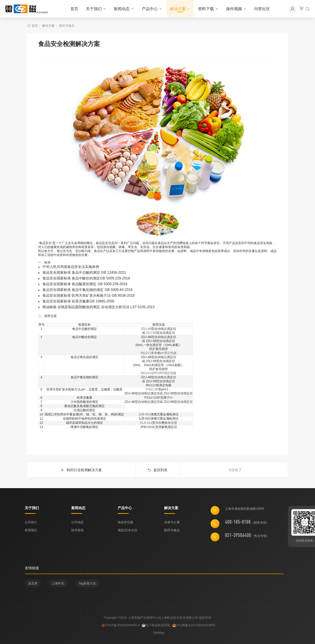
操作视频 (236, 9)
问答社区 (262, 9)
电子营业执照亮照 (156, 627)
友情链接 (32, 569)
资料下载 (208, 9)
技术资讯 (77, 530)
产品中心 (152, 9)
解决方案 (180, 9)
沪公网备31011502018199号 (194, 627)
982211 (146, 353)
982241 (146, 373)
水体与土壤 (172, 522)
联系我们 (31, 530)
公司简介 (31, 522)
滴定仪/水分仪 (127, 530)
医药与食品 (67, 26)
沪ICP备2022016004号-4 (121, 627)
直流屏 (33, 585)
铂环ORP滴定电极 (164, 373)
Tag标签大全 (87, 585)
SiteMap (158, 634)
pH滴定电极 (168, 353)
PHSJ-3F (152, 389)
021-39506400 (238, 537)
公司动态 (77, 522)
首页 (74, 9)
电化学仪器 (125, 522)
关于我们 (96, 9)
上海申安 (58, 585)
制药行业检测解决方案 (81, 473)
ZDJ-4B (146, 329)
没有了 (235, 473)
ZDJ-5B (151, 333)
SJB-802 (145, 414)
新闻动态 (124, 9)
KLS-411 (146, 423)
